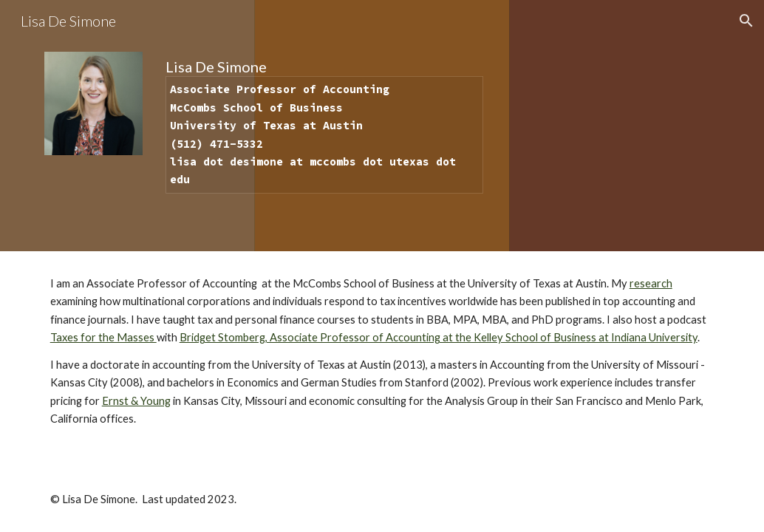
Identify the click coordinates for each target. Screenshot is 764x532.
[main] (324, 126)
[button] (746, 21)
